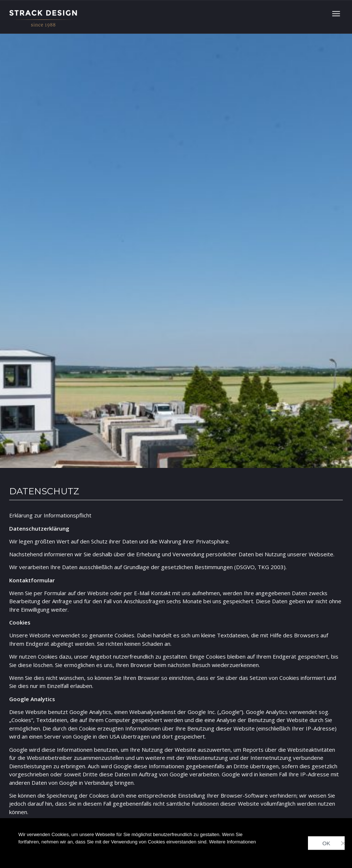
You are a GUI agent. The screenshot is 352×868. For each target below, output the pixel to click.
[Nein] (343, 843)
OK (326, 843)
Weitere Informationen (233, 842)
